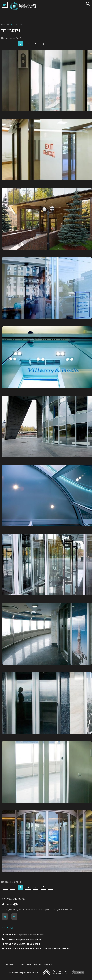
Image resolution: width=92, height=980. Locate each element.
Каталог (8, 928)
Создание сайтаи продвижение (60, 972)
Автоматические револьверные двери (23, 935)
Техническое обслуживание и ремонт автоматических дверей (36, 948)
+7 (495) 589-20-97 (14, 899)
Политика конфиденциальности (24, 972)
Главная (5, 24)
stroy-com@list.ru (12, 904)
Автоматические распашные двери (21, 944)
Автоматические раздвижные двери (22, 939)
